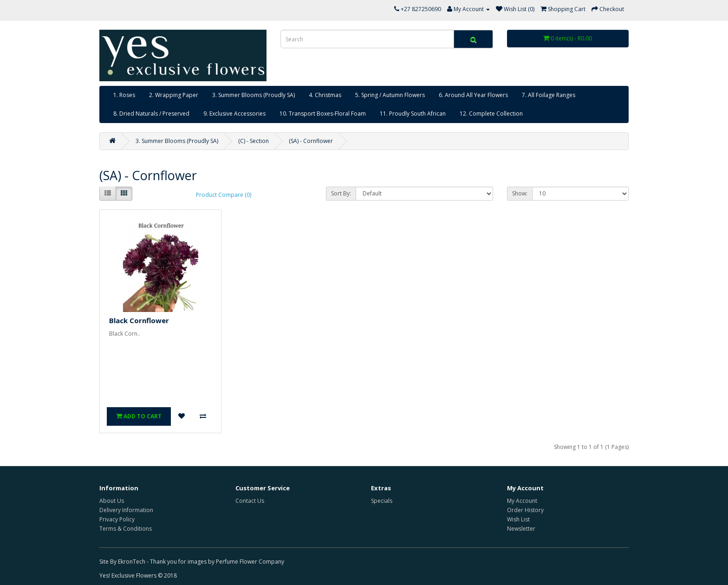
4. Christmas (325, 95)
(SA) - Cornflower (311, 141)
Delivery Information (126, 510)
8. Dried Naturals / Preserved (151, 114)
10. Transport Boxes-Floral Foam (323, 114)
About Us (112, 501)
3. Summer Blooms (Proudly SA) (253, 95)
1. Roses (124, 95)
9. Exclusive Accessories (234, 114)
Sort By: (341, 193)
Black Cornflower (139, 320)
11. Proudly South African (413, 114)
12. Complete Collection (491, 114)
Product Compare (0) (224, 195)
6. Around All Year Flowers (473, 95)
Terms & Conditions (126, 529)
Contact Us (250, 501)
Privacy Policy (117, 519)
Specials (382, 501)
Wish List (518, 519)
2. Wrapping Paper (174, 95)
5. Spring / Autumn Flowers (390, 95)
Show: (520, 193)
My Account (522, 501)
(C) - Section (253, 141)
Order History (525, 510)
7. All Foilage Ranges (549, 95)
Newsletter (521, 529)
